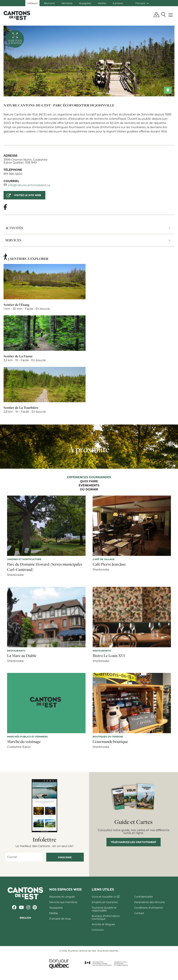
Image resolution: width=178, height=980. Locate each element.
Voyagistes (85, 3)
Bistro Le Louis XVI (109, 656)
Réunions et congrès (62, 897)
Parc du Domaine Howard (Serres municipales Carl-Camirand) (45, 567)
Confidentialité (143, 897)
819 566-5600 (13, 174)
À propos (118, 3)
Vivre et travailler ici (106, 897)
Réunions (49, 3)
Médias (102, 3)
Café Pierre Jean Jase (109, 564)
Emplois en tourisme (105, 902)
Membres (67, 3)
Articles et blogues (103, 924)
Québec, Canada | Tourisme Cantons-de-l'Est (17, 15)
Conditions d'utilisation (149, 908)
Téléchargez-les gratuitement (134, 842)
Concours (98, 930)
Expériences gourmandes (89, 477)
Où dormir (89, 490)
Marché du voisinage (24, 741)
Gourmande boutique (110, 741)
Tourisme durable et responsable (104, 909)
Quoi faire (89, 481)
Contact (139, 913)
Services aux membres (63, 902)
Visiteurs (32, 3)
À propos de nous (60, 919)
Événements (89, 485)
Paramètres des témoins (149, 902)
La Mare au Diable (22, 656)
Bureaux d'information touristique (106, 917)
